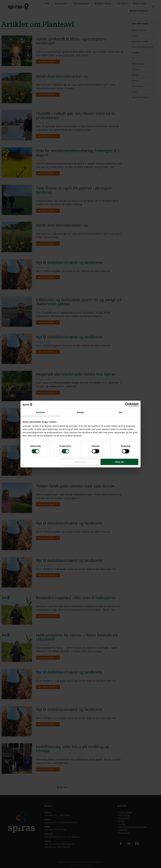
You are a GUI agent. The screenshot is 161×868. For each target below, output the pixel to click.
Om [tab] (120, 412)
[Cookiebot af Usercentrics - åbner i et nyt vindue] (127, 405)
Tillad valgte (80, 462)
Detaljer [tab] (80, 412)
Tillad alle (119, 462)
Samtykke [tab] (41, 412)
